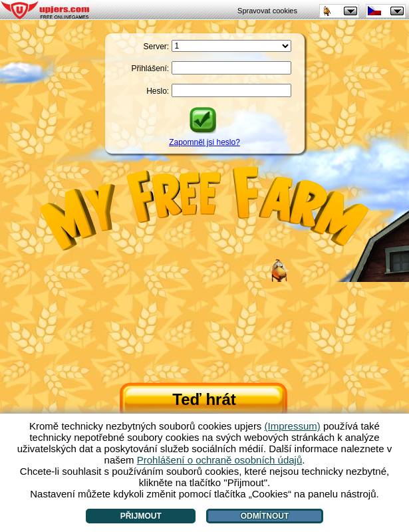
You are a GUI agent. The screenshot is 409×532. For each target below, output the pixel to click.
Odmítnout (265, 516)
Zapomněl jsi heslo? (204, 142)
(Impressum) (293, 426)
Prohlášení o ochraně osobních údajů (220, 460)
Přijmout (141, 516)
